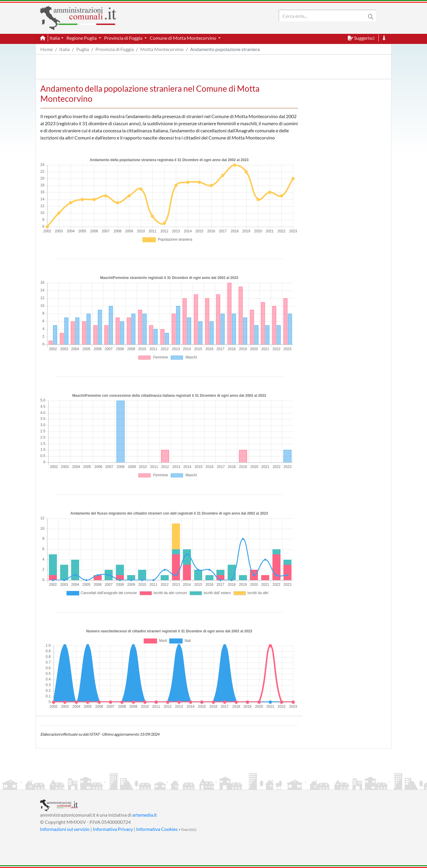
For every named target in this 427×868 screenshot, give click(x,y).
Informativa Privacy (113, 829)
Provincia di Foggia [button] (124, 38)
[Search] (324, 16)
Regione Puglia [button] (82, 38)
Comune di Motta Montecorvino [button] (183, 38)
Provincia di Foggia (115, 49)
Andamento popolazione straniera (225, 49)
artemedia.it (145, 815)
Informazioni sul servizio (65, 829)
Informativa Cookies (157, 829)
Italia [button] (55, 38)
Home (47, 49)
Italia (64, 49)
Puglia (83, 49)
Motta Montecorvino (162, 49)
